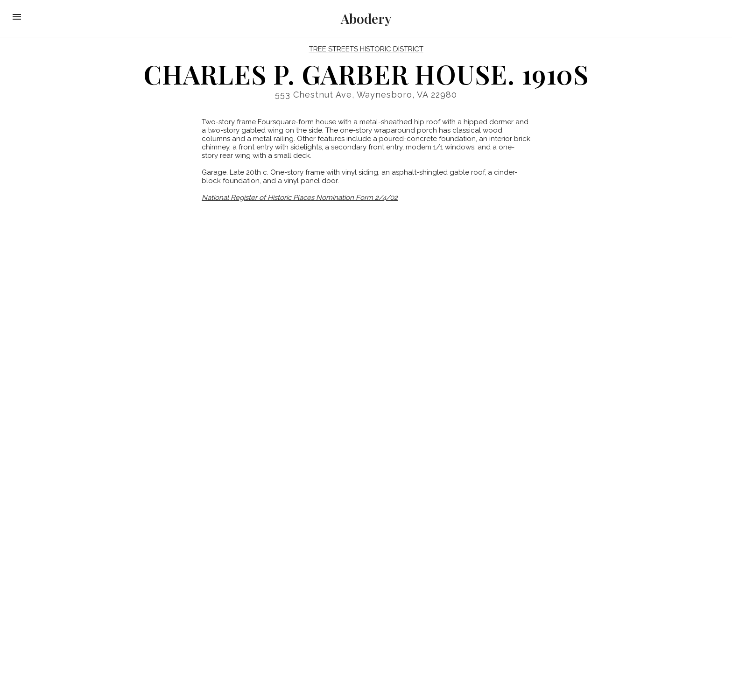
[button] (17, 17)
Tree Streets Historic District (366, 49)
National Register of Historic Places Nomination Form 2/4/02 (300, 198)
